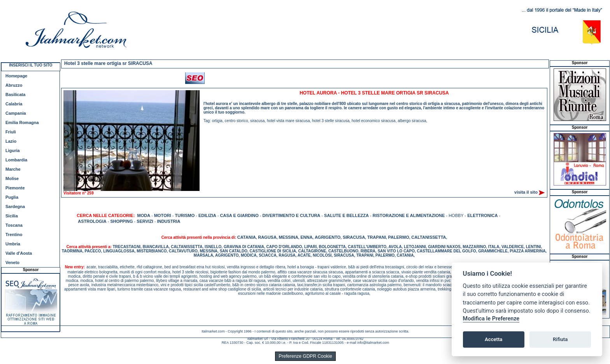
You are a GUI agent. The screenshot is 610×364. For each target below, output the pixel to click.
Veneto (12, 262)
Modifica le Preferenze (491, 319)
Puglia (12, 197)
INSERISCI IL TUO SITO (31, 65)
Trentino (14, 234)
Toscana (14, 225)
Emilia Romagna (22, 122)
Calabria (14, 104)
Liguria (13, 150)
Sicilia (12, 216)
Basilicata (15, 94)
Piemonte (15, 188)
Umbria (13, 244)
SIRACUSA (354, 237)
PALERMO (399, 237)
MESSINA (288, 237)
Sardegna (15, 206)
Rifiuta (560, 339)
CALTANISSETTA (429, 237)
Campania (16, 113)
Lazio (11, 141)
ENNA (306, 237)
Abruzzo (14, 85)
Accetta (493, 339)
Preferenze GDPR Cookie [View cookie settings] (305, 356)
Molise (12, 178)
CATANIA (247, 237)
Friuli (11, 132)
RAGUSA (267, 237)
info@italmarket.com (373, 343)
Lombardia (16, 160)
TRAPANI (377, 237)
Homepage (16, 76)
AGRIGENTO (328, 237)
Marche (13, 169)
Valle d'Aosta (19, 253)
